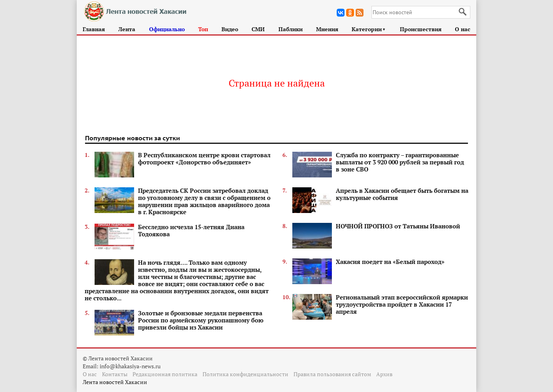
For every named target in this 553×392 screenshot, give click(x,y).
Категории (369, 29)
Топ (203, 29)
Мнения (327, 29)
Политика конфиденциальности (245, 374)
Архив (384, 374)
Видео (230, 29)
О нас (463, 29)
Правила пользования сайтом (332, 374)
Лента (127, 29)
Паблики (291, 29)
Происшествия (421, 29)
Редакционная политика (165, 374)
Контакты (115, 374)
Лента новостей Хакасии (115, 382)
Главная (94, 29)
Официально (167, 29)
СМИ (258, 29)
